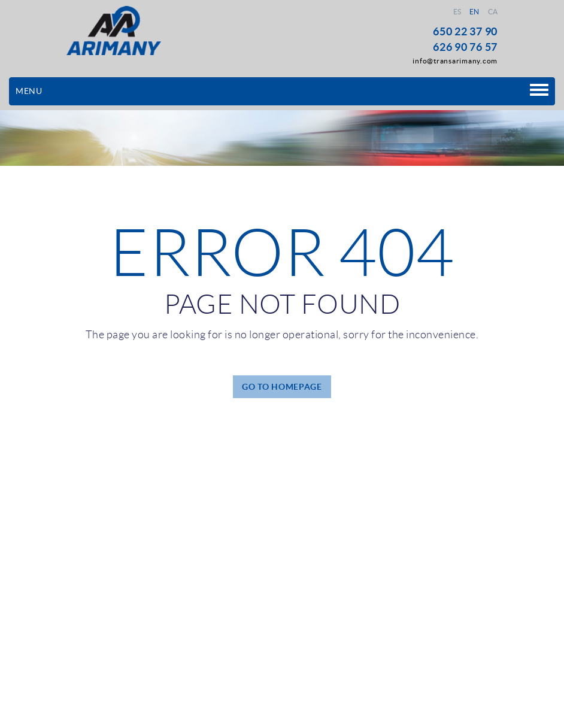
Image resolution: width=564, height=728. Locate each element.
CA (493, 12)
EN (474, 12)
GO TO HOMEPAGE (282, 387)
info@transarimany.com (455, 61)
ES (457, 12)
